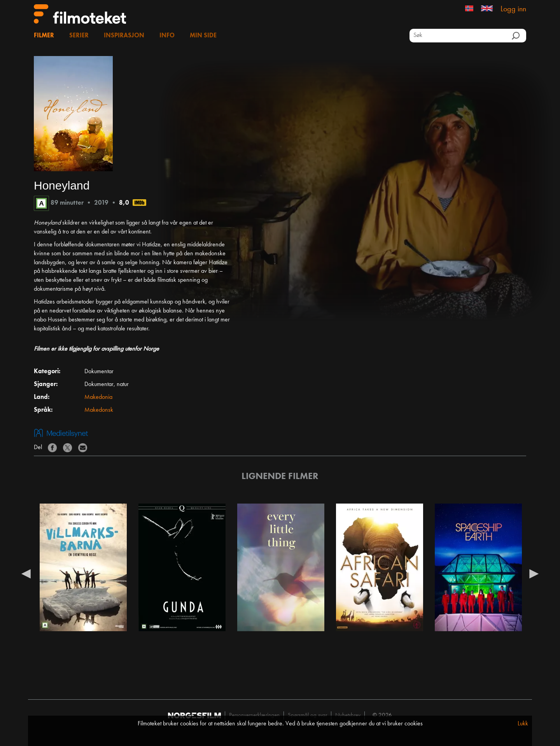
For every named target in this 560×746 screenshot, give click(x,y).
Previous (26, 573)
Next (534, 573)
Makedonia (98, 397)
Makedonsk (99, 410)
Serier (79, 36)
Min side (203, 36)
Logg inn (513, 9)
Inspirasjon (124, 36)
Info (167, 36)
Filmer (44, 36)
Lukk (523, 724)
